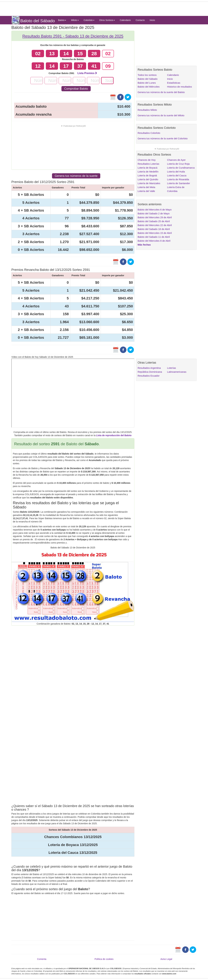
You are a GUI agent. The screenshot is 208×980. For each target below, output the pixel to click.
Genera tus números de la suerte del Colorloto (163, 138)
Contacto (140, 20)
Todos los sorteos (147, 75)
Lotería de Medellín (148, 172)
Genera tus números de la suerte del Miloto (161, 115)
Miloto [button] (75, 20)
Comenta (42, 959)
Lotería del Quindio (148, 179)
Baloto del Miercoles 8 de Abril (154, 241)
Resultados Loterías (148, 164)
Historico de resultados (179, 87)
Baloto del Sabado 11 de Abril (154, 237)
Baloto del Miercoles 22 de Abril (155, 225)
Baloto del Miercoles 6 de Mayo (155, 210)
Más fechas (144, 245)
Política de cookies (104, 959)
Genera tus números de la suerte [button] (76, 176)
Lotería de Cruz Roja (178, 164)
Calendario (125, 20)
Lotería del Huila (176, 172)
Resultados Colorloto (149, 133)
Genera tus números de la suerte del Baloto (161, 92)
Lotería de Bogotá (147, 175)
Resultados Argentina (149, 368)
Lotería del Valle (146, 191)
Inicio (152, 20)
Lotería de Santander (179, 183)
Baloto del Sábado (148, 79)
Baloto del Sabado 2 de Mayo (154, 213)
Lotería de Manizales (149, 183)
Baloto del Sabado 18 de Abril (154, 229)
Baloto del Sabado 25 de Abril (154, 221)
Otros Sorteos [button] (107, 20)
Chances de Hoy (147, 160)
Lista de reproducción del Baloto (114, 435)
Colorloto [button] (89, 20)
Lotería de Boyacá (148, 168)
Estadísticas (174, 83)
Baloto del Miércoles (149, 87)
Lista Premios (87, 73)
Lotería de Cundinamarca (181, 168)
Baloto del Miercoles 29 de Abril (155, 217)
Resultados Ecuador (149, 376)
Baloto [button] (62, 20)
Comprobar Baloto (76, 89)
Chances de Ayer (176, 160)
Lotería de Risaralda (178, 179)
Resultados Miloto (147, 110)
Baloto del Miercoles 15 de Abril (155, 233)
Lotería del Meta (146, 187)
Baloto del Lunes (147, 83)
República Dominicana (150, 372)
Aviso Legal (166, 959)
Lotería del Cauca (177, 175)
